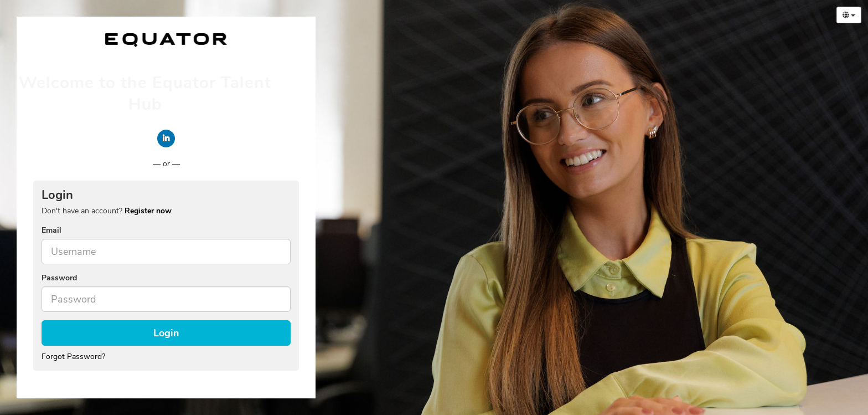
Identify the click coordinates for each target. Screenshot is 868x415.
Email (51, 230)
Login (166, 333)
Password (59, 278)
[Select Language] (849, 15)
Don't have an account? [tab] (107, 211)
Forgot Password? (73, 357)
